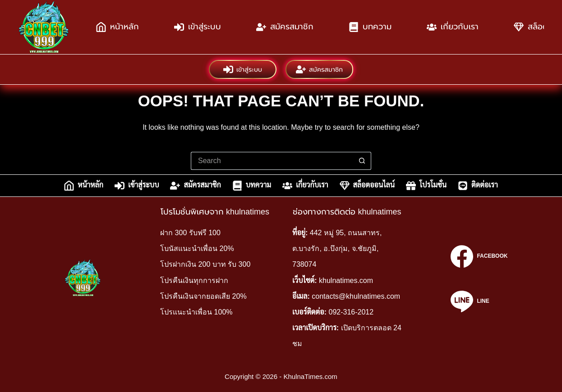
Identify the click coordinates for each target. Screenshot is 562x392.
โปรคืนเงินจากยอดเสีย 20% (203, 296)
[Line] (479, 301)
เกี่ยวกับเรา (453, 27)
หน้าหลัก (117, 27)
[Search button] (362, 161)
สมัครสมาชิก (285, 27)
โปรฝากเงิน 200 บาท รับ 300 (205, 264)
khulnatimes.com (346, 280)
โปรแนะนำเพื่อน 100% (196, 312)
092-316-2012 (351, 312)
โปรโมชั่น (426, 186)
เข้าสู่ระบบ (198, 27)
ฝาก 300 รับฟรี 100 (190, 233)
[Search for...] (272, 161)
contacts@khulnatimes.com (356, 296)
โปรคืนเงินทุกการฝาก (194, 280)
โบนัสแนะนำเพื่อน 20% (197, 248)
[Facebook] (479, 256)
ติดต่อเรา (478, 186)
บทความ (370, 27)
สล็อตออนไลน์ (367, 186)
